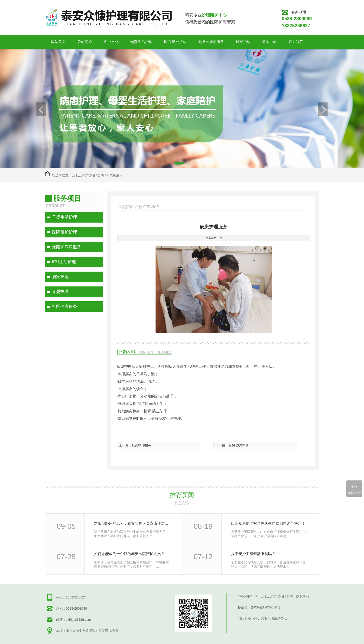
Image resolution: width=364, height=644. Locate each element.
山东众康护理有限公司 (88, 175)
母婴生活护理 (141, 42)
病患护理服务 (142, 445)
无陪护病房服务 (211, 42)
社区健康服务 (65, 306)
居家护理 (243, 42)
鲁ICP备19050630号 (266, 607)
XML (256, 618)
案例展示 (116, 175)
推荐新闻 (182, 495)
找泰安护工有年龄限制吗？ (253, 554)
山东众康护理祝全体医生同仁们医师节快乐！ (268, 523)
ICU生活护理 (64, 262)
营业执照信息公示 (274, 618)
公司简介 (85, 42)
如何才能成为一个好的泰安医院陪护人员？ (129, 554)
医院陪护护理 (175, 42)
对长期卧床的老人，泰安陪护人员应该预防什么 (133, 523)
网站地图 (244, 618)
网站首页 (58, 42)
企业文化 (111, 42)
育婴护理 (60, 292)
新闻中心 (270, 42)
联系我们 (296, 42)
